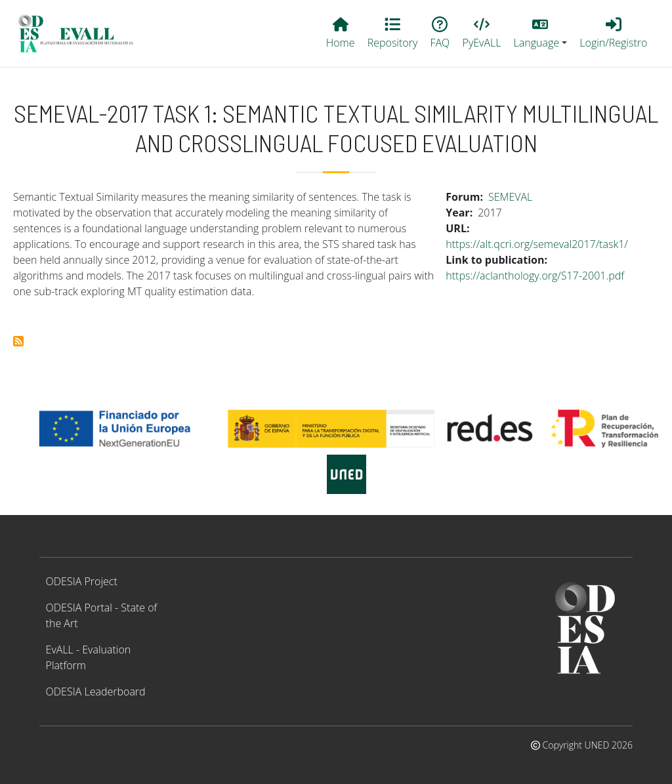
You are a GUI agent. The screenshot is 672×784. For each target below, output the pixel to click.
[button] (540, 33)
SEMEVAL (510, 197)
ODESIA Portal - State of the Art (102, 615)
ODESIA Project (82, 581)
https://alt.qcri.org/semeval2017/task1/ (536, 244)
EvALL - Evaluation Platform (89, 657)
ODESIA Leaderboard (96, 691)
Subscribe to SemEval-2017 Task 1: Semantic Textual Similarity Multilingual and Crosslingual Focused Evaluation (18, 341)
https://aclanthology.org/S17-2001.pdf (535, 276)
